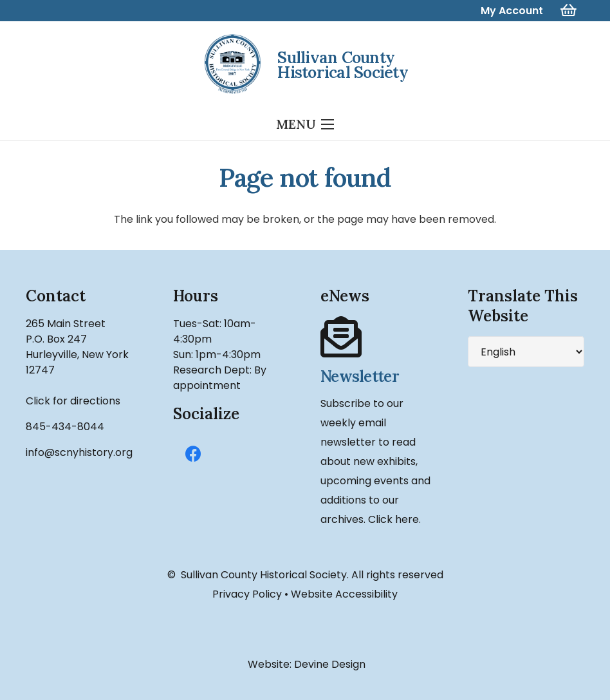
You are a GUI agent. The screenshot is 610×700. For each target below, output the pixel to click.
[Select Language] (526, 352)
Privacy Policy (247, 594)
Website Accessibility (344, 594)
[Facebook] (193, 454)
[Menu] (305, 124)
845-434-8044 (65, 427)
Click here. (394, 519)
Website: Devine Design (305, 664)
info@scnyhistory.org (79, 452)
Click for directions (73, 401)
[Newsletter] (379, 337)
